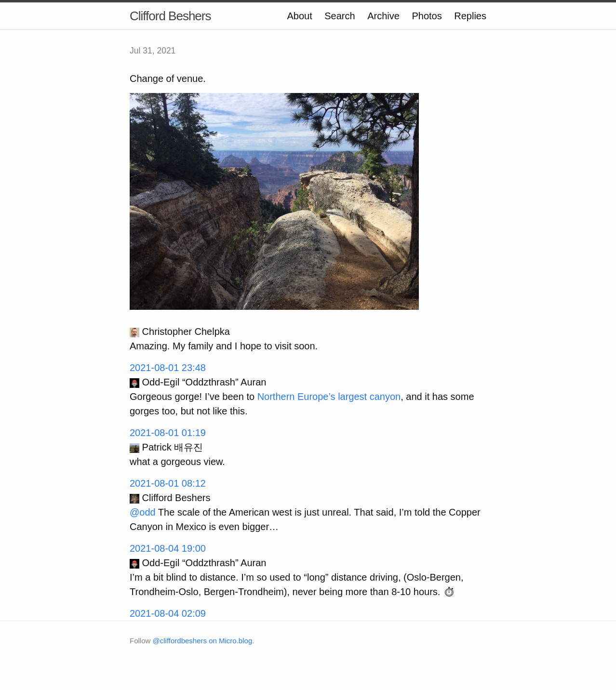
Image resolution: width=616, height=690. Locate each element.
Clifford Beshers (170, 16)
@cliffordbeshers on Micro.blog (203, 641)
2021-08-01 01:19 (168, 433)
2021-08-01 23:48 (168, 368)
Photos (427, 16)
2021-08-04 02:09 (168, 613)
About (299, 16)
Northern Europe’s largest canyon (329, 397)
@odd (143, 512)
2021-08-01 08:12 (168, 483)
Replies (470, 16)
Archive (383, 16)
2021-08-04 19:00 (168, 548)
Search (340, 16)
